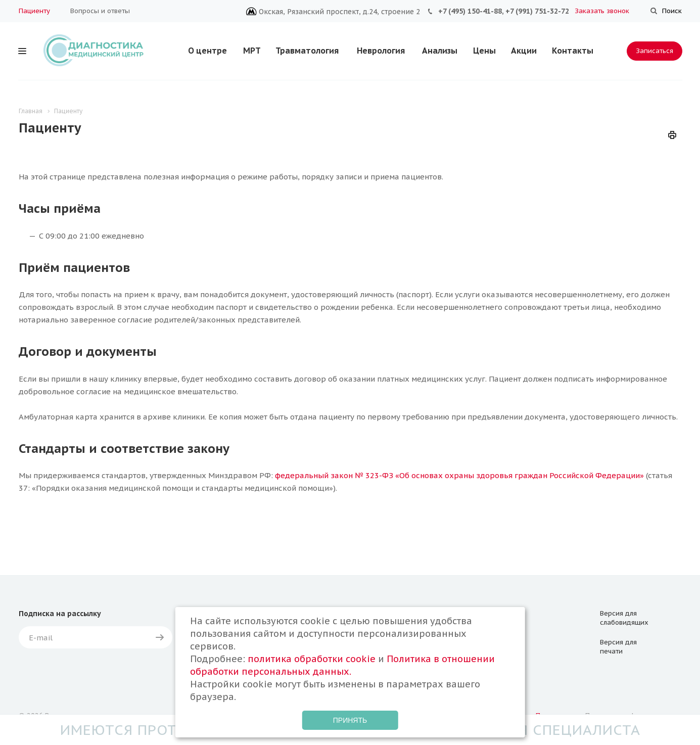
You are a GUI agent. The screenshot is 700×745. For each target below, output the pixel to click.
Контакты (573, 51)
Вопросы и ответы (100, 11)
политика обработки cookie (312, 659)
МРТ (252, 51)
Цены (484, 51)
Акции (524, 51)
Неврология (381, 51)
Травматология (307, 51)
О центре (207, 51)
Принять (350, 720)
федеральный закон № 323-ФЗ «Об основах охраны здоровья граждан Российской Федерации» (459, 475)
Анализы (440, 51)
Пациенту (34, 11)
